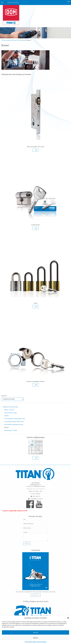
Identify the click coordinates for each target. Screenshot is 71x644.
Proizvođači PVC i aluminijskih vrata (15, 419)
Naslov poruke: (27, 527)
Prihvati (36, 632)
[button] (68, 618)
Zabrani (35, 638)
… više (35, 150)
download (36, 594)
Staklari (7, 416)
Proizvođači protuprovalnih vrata (14, 421)
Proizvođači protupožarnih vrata (14, 424)
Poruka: (25, 531)
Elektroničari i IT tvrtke (11, 430)
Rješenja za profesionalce (10, 407)
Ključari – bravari (9, 410)
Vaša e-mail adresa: (28, 523)
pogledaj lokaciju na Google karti (36, 488)
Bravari (6, 427)
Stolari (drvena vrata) (10, 413)
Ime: (25, 518)
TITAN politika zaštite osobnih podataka (35, 642)
